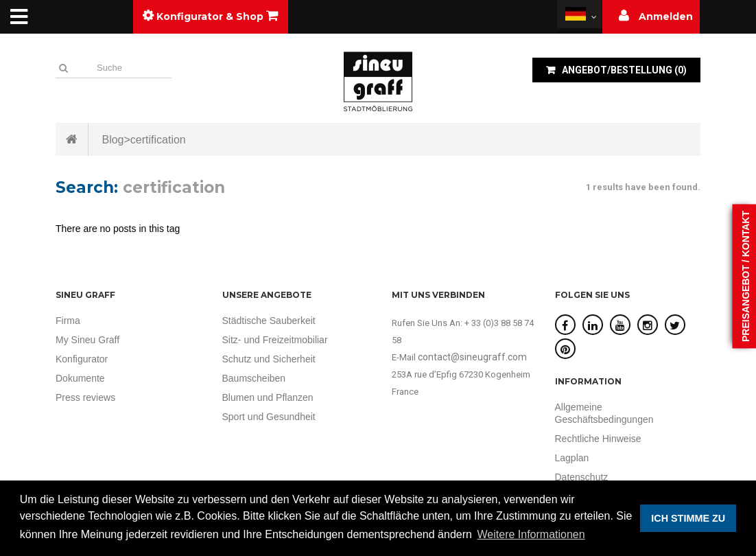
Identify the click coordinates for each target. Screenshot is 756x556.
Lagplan (572, 458)
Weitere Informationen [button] (531, 534)
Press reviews (85, 397)
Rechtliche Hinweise (598, 439)
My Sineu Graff (87, 340)
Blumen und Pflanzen (268, 397)
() (623, 70)
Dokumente (80, 378)
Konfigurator (82, 359)
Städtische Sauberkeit (269, 321)
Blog (113, 140)
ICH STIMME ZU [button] (688, 518)
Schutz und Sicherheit (269, 359)
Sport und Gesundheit (269, 417)
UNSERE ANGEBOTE (267, 295)
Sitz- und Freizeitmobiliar (275, 340)
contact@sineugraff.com (472, 357)
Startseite (72, 139)
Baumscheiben (254, 378)
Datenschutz (582, 477)
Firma (68, 321)
